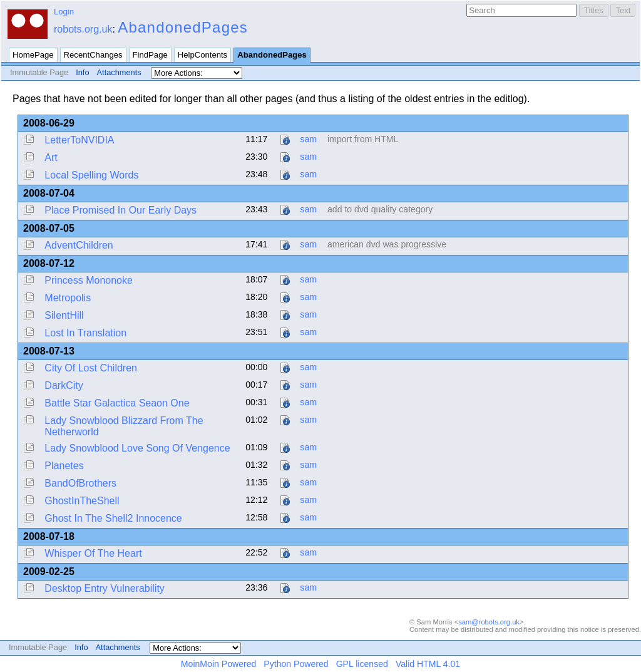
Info (82, 72)
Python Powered (296, 664)
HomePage (33, 55)
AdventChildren (79, 245)
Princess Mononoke (89, 280)
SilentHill (64, 315)
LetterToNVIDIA (79, 140)
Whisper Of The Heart (93, 553)
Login (64, 12)
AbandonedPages (183, 27)
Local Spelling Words (91, 175)
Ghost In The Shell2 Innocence (113, 518)
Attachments (119, 72)
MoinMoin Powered (219, 664)
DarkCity (64, 385)
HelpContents (203, 55)
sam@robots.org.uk (489, 622)
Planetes (64, 466)
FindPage (150, 55)
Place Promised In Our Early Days (121, 210)
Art (51, 158)
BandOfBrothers (80, 483)
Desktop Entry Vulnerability (105, 588)
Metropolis (68, 298)
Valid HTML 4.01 (428, 664)
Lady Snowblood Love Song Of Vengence (137, 448)
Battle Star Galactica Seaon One (117, 403)
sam (308, 139)
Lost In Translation (85, 333)
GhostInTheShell (82, 501)
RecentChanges (93, 55)
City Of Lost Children (91, 368)
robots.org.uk (83, 29)
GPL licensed (362, 664)
